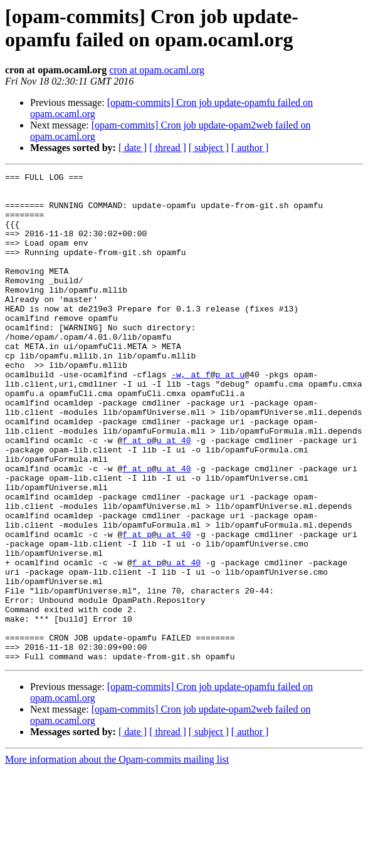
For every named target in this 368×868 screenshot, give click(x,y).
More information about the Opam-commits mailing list (117, 857)
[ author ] (250, 148)
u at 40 (174, 494)
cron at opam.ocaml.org (157, 70)
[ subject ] (209, 148)
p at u (230, 416)
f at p (137, 494)
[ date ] (133, 148)
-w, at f (191, 416)
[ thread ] (168, 148)
